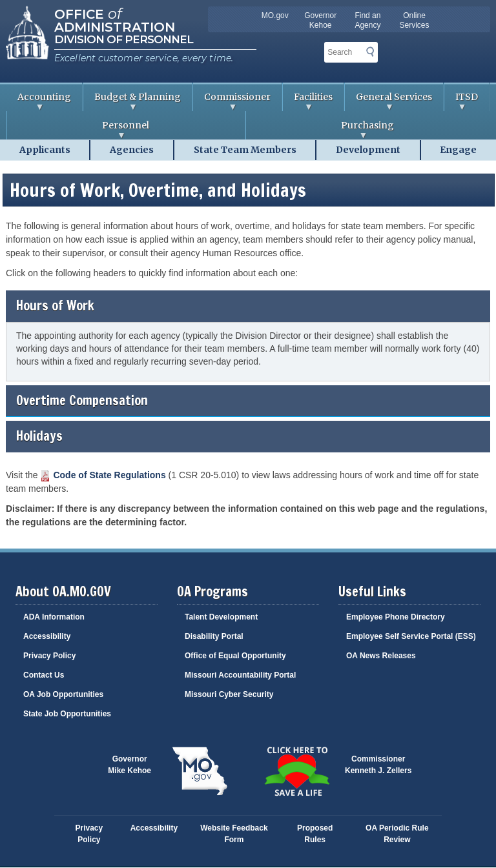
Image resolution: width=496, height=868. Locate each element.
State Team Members (245, 150)
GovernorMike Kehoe (129, 765)
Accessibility (47, 636)
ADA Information (54, 617)
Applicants (45, 150)
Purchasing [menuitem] (320, 129)
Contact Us (44, 675)
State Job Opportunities (67, 714)
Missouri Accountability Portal (240, 675)
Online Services (415, 20)
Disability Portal (214, 636)
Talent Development (221, 617)
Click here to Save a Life (296, 771)
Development (368, 150)
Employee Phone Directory (396, 617)
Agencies (132, 150)
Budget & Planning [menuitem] (132, 101)
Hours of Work (248, 306)
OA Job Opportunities (63, 694)
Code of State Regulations (109, 475)
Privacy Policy (49, 656)
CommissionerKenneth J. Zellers (378, 765)
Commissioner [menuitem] (232, 101)
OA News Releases (381, 656)
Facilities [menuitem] (308, 101)
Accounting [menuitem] (39, 101)
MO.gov (275, 15)
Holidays (248, 436)
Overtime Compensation (248, 400)
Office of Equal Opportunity (235, 656)
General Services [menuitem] (388, 101)
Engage (458, 150)
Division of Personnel (124, 39)
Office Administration (115, 19)
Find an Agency (367, 20)
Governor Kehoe (320, 20)
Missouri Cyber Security (229, 694)
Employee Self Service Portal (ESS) (411, 636)
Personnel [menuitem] (78, 129)
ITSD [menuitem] (461, 101)
